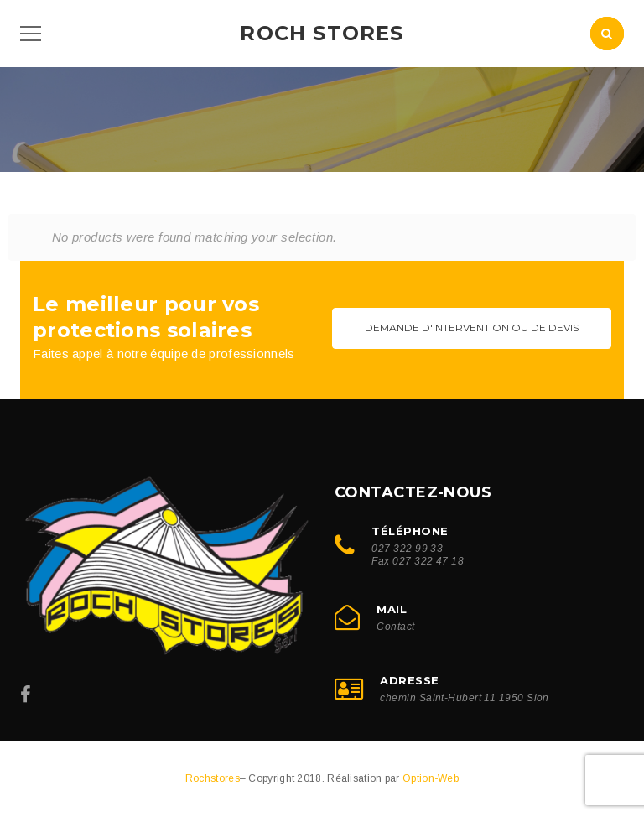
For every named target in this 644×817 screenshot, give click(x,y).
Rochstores (213, 778)
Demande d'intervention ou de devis (472, 328)
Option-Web (431, 778)
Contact (395, 627)
